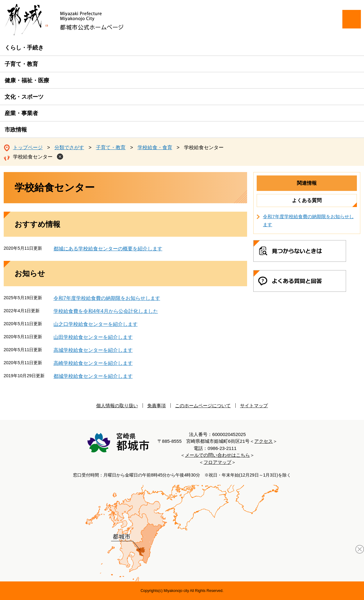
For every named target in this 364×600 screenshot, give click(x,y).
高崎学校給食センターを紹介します (93, 363)
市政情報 (16, 130)
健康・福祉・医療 (27, 80)
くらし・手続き (24, 48)
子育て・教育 (21, 64)
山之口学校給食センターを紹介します (96, 324)
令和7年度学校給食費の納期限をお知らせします (107, 298)
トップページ (28, 147)
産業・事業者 (21, 113)
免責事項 (156, 406)
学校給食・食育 (155, 147)
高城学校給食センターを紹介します (93, 350)
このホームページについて (203, 406)
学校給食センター (33, 157)
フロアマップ (217, 462)
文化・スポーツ (24, 97)
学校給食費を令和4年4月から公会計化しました (106, 311)
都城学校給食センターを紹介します (93, 376)
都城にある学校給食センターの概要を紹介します (108, 249)
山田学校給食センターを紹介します (93, 337)
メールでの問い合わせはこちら (217, 455)
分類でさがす (69, 147)
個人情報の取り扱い (117, 406)
